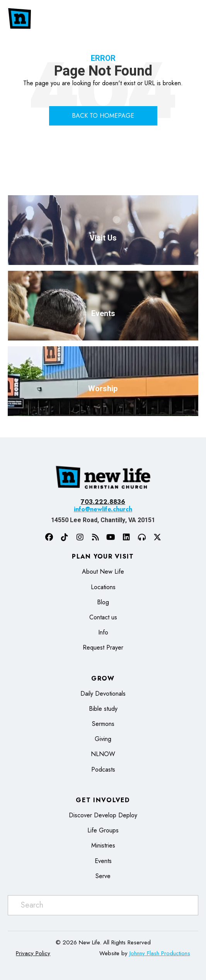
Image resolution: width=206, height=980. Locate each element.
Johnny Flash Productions (160, 953)
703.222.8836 (103, 502)
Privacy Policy (33, 953)
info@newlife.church (103, 509)
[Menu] (186, 19)
